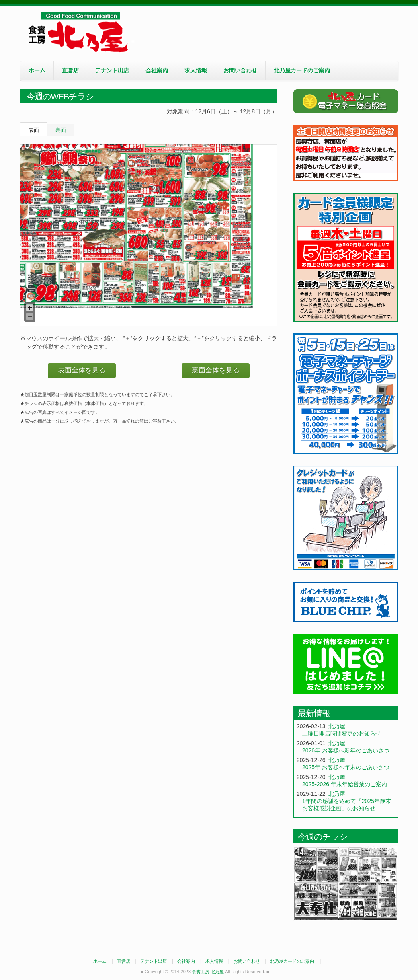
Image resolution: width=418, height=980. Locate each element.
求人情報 (196, 70)
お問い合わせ (240, 70)
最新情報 (314, 713)
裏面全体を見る (216, 370)
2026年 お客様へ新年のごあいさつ (346, 750)
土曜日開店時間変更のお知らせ (342, 733)
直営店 (70, 70)
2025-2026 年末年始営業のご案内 (345, 784)
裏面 (61, 130)
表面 (34, 130)
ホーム (37, 70)
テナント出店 (112, 70)
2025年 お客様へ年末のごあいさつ (346, 767)
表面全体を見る (82, 370)
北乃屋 (337, 726)
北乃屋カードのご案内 (302, 70)
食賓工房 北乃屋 (80, 33)
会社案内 (157, 70)
